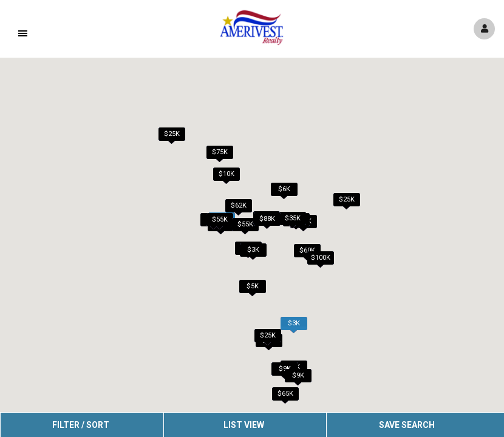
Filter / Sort (81, 425)
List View (244, 425)
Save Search (407, 425)
